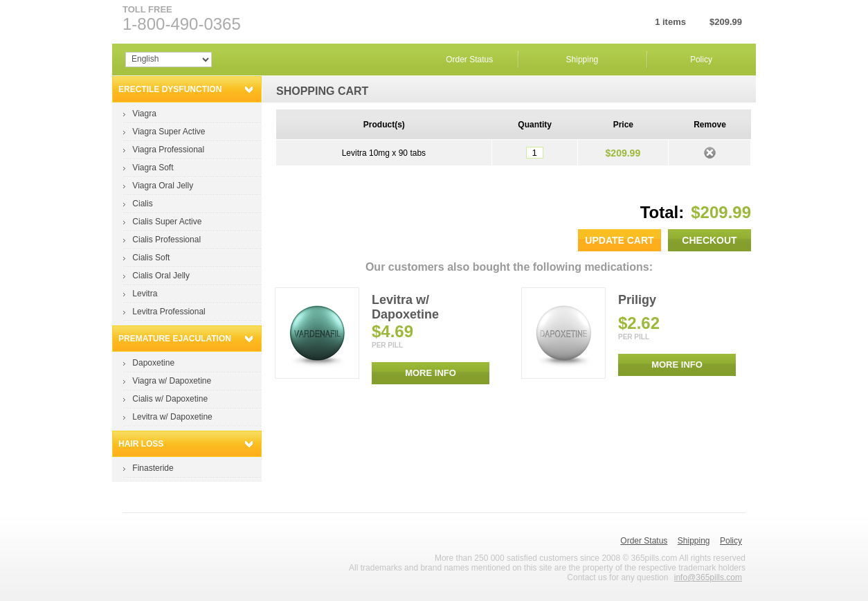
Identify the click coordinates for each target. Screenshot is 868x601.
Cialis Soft (151, 258)
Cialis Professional (166, 240)
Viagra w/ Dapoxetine (172, 381)
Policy (701, 60)
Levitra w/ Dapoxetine (172, 417)
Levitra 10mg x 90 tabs (384, 153)
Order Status (469, 60)
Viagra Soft (153, 168)
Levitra (145, 294)
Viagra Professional (168, 150)
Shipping (582, 60)
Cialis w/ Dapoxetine (170, 399)
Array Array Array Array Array (169, 60)
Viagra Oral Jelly (163, 186)
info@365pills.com (708, 577)
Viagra (144, 114)
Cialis (142, 204)
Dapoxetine (153, 363)
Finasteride (153, 468)
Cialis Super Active (167, 222)
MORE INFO (431, 373)
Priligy (637, 300)
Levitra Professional (169, 312)
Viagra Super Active (169, 132)
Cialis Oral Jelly (161, 276)
